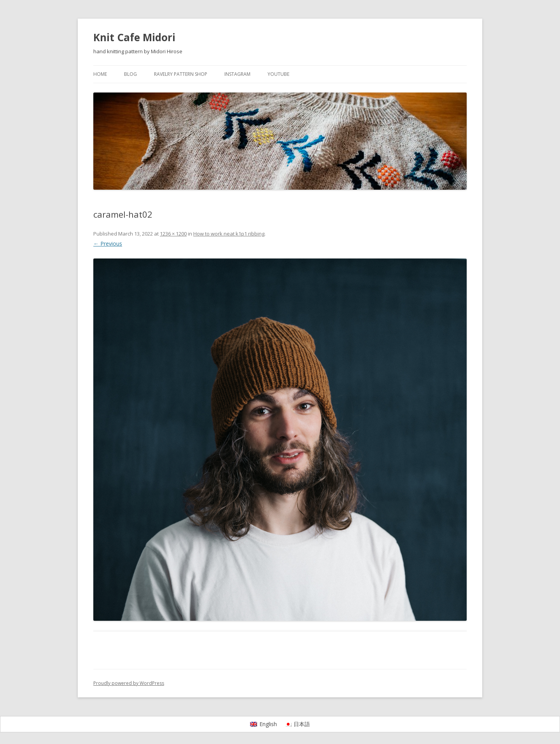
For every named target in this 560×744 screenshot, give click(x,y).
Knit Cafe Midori (134, 37)
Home (100, 74)
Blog (130, 74)
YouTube (278, 74)
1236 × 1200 (173, 234)
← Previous (108, 244)
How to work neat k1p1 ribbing (229, 234)
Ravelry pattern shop (181, 74)
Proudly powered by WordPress (129, 683)
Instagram (237, 74)
